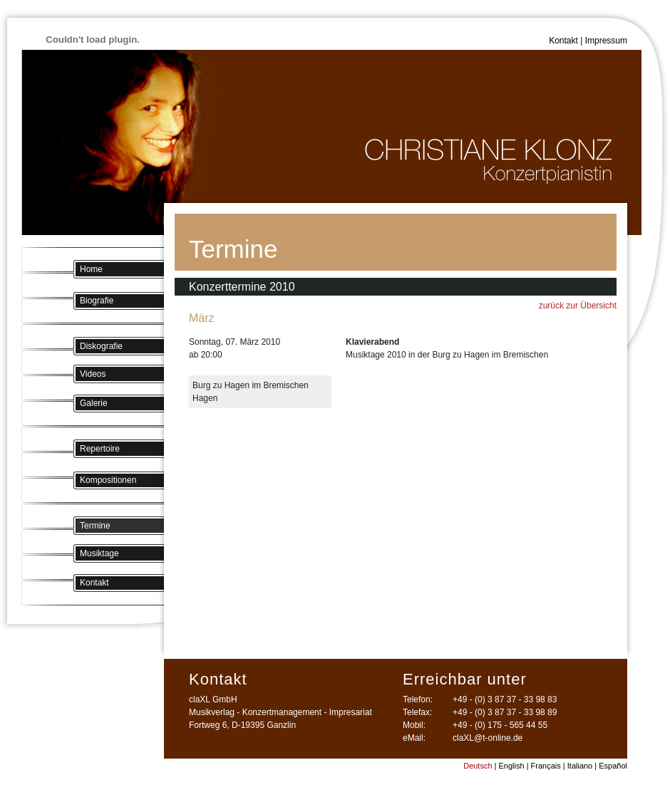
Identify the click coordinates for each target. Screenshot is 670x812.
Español (613, 766)
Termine (95, 526)
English (512, 766)
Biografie (97, 301)
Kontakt (563, 41)
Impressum (606, 41)
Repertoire (100, 449)
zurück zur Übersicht (578, 306)
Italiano (580, 766)
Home (91, 269)
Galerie (94, 403)
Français (546, 766)
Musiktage (99, 553)
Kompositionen (108, 480)
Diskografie (101, 346)
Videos (93, 374)
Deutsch (478, 766)
